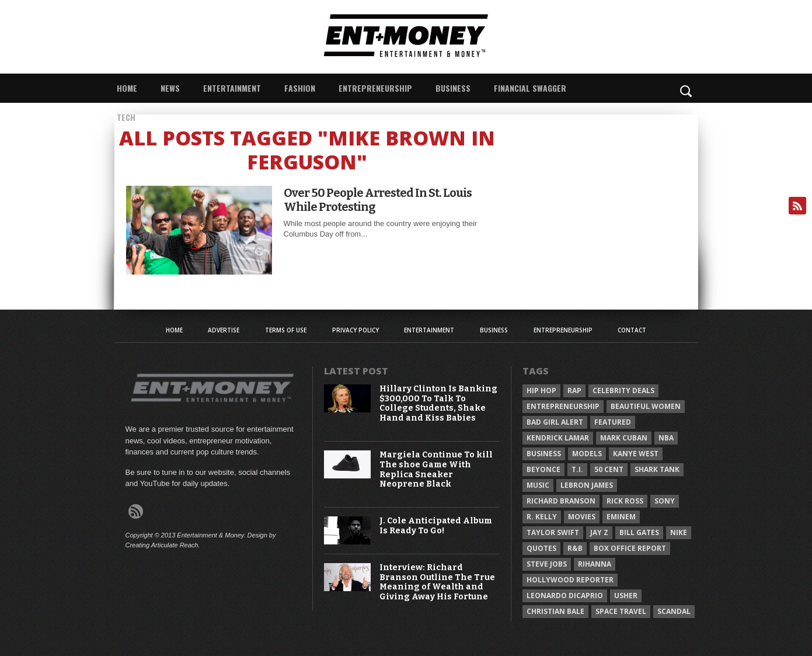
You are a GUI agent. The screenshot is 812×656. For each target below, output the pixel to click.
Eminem (621, 517)
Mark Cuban (624, 438)
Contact (632, 330)
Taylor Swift (553, 532)
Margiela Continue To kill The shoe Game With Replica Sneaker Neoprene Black (436, 470)
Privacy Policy (356, 330)
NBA (666, 438)
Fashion (300, 88)
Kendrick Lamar (558, 438)
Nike (679, 532)
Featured (613, 422)
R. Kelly (542, 517)
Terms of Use (286, 330)
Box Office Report (630, 548)
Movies (582, 517)
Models (587, 454)
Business (453, 88)
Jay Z (599, 532)
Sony (665, 501)
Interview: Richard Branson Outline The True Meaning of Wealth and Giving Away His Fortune (437, 582)
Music (538, 485)
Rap (574, 391)
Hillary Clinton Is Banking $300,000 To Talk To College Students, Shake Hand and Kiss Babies (438, 404)
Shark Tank (657, 469)
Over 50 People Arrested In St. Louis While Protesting (378, 200)
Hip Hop (541, 391)
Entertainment (232, 88)
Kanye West (636, 454)
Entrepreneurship (375, 88)
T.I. (577, 469)
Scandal (674, 611)
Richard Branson (561, 501)
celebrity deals (623, 391)
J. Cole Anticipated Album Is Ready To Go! (436, 526)
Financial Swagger (530, 88)
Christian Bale (555, 611)
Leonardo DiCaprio (565, 596)
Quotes (541, 548)
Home (127, 88)
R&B (575, 548)
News (170, 88)
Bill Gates (639, 532)
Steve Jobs (547, 564)
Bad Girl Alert (555, 422)
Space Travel (621, 611)
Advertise (224, 330)
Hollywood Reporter (570, 580)
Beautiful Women (646, 406)
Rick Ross (625, 501)
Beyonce (543, 469)
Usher (626, 596)
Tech (126, 117)
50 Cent (609, 469)
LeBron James (587, 485)
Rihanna (595, 564)
